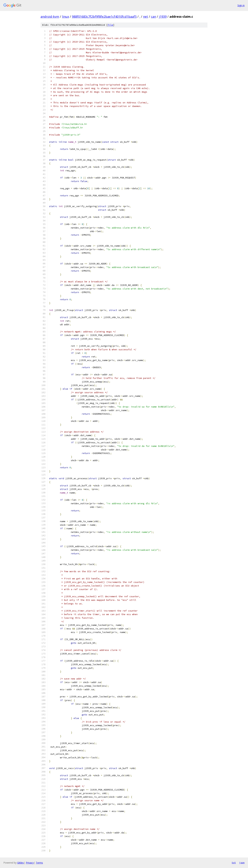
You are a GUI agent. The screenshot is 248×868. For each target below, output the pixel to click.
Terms (39, 863)
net (146, 17)
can (153, 17)
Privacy (30, 863)
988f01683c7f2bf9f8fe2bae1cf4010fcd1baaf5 (104, 17)
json (242, 863)
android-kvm (50, 17)
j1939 (163, 17)
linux (65, 17)
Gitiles (21, 863)
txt (234, 863)
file (110, 25)
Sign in (241, 5)
